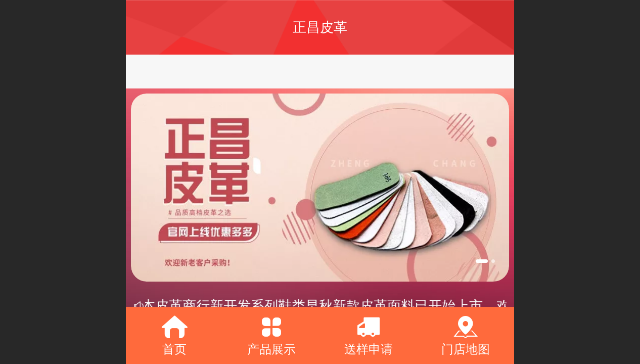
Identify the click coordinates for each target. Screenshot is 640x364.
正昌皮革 (320, 27)
